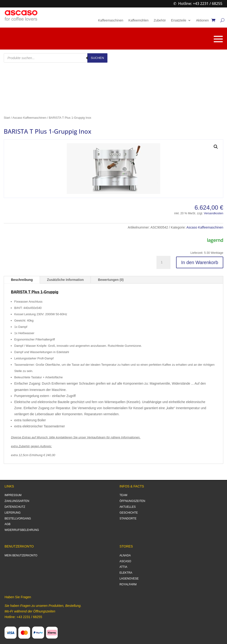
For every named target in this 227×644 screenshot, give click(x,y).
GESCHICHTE (129, 513)
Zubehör (160, 20)
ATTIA (123, 567)
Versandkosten (214, 213)
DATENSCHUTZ (15, 507)
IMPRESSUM (13, 495)
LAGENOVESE (129, 579)
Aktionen (202, 20)
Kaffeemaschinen (111, 20)
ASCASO (125, 561)
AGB (7, 524)
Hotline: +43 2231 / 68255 (200, 4)
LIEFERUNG (12, 513)
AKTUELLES (128, 507)
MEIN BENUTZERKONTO (21, 555)
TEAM (123, 495)
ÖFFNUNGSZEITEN (132, 501)
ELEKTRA (126, 573)
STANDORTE (128, 519)
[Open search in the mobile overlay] (56, 58)
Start (7, 118)
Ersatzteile (179, 20)
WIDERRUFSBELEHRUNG (22, 530)
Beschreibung (22, 280)
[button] (216, 147)
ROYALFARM (128, 584)
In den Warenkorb (200, 262)
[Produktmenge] (163, 262)
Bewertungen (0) (111, 280)
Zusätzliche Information (65, 280)
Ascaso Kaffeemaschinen (29, 118)
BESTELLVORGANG (18, 519)
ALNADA (125, 555)
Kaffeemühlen (138, 20)
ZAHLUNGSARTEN (17, 501)
